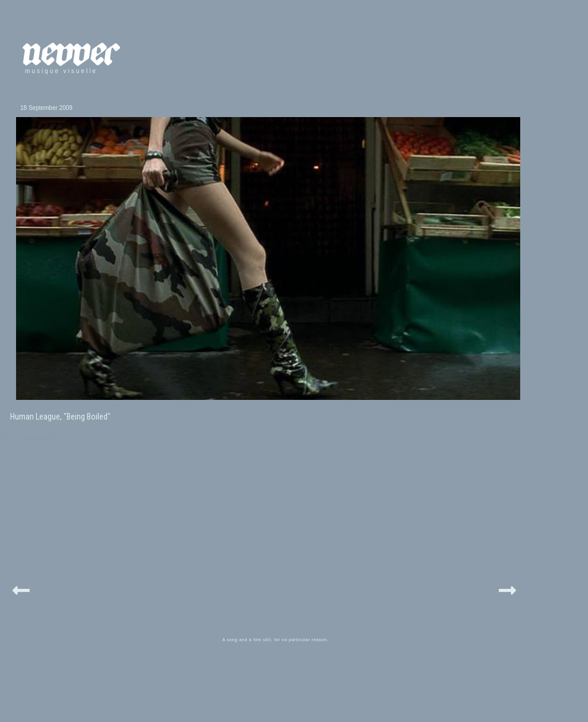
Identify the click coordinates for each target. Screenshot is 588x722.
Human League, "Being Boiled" (60, 417)
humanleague (41, 439)
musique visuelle (61, 71)
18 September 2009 (46, 108)
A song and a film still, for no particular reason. (276, 640)
